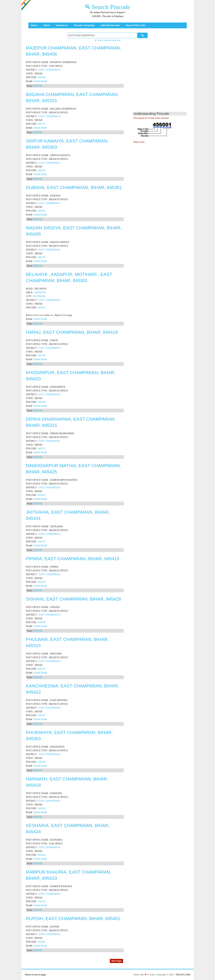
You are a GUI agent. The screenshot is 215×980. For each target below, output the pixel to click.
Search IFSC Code (136, 25)
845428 (42, 622)
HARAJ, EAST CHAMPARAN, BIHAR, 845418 (72, 332)
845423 (42, 901)
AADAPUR (40, 292)
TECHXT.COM (183, 975)
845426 (42, 257)
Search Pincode (111, 7)
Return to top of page (35, 975)
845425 (42, 495)
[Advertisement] (162, 79)
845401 (42, 942)
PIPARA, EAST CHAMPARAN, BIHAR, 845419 (73, 559)
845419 (42, 582)
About (47, 25)
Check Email (40, 81)
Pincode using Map (84, 25)
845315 (42, 124)
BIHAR (38, 86)
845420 (42, 402)
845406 (42, 77)
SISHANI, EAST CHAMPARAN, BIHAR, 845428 (74, 599)
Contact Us (62, 25)
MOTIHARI (39, 296)
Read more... (140, 142)
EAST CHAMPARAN (49, 70)
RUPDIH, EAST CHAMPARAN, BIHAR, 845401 (73, 919)
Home (34, 25)
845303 (42, 170)
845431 (42, 542)
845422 (42, 715)
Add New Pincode (110, 25)
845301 (42, 211)
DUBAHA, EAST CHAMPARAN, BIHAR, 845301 (74, 187)
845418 (42, 355)
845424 (42, 855)
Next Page (116, 961)
